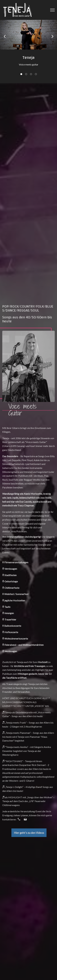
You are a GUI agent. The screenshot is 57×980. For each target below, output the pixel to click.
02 (26, 74)
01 (21, 74)
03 (31, 74)
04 (36, 74)
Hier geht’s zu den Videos (29, 833)
